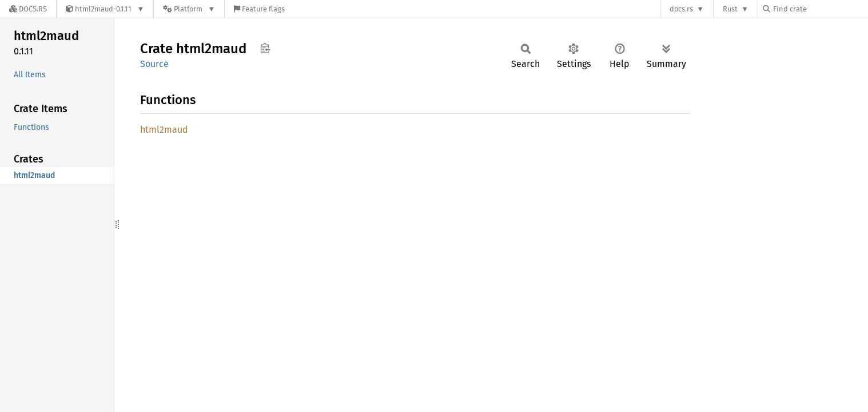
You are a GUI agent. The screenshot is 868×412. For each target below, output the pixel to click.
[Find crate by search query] (820, 9)
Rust (730, 9)
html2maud (164, 130)
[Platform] (189, 9)
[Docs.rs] (28, 9)
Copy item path (265, 48)
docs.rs (681, 9)
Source (154, 64)
